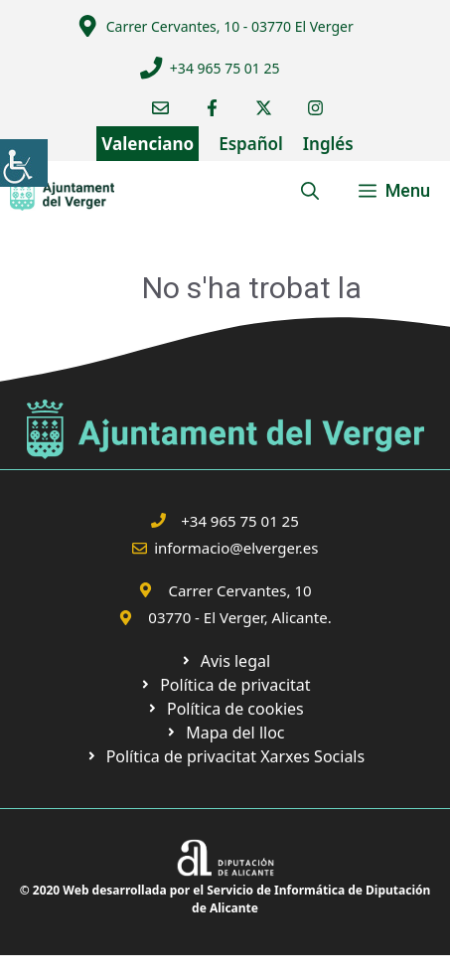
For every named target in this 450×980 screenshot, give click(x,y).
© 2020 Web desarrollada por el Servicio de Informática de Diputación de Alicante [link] (225, 899)
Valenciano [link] (148, 144)
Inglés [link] (328, 144)
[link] (24, 163)
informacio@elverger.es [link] (236, 548)
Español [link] (251, 144)
